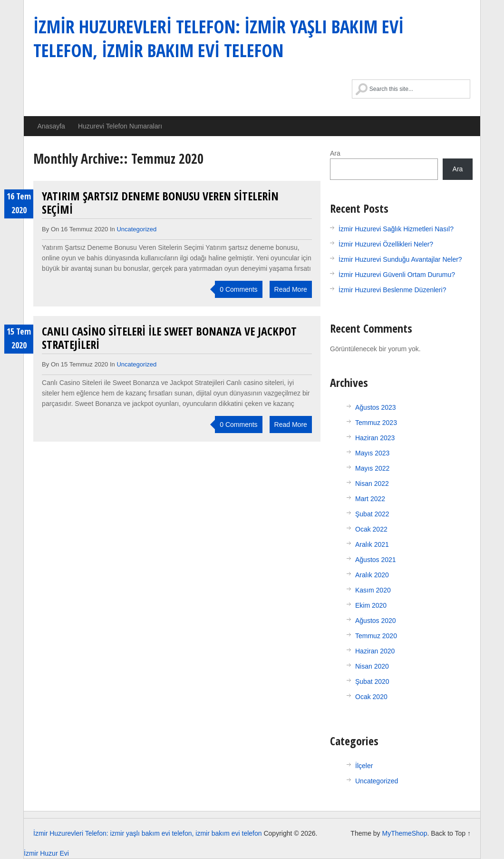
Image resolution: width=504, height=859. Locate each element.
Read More (291, 289)
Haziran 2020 (375, 651)
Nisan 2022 (372, 484)
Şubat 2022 (372, 514)
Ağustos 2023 (376, 407)
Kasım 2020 (373, 590)
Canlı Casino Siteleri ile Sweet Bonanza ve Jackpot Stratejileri (169, 338)
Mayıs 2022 (372, 468)
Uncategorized (136, 229)
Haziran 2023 (375, 438)
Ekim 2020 (371, 605)
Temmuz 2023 (376, 423)
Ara (335, 153)
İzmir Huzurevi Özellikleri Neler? (386, 244)
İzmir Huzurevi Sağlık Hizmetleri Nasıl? (396, 229)
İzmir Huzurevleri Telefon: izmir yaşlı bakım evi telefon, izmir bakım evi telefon (218, 38)
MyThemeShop (404, 833)
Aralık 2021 (372, 544)
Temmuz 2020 (376, 636)
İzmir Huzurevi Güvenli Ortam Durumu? (397, 275)
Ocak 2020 (371, 697)
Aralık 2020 (372, 575)
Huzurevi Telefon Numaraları (120, 126)
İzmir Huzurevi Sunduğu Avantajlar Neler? (400, 259)
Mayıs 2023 (372, 453)
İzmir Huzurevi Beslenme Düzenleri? (392, 290)
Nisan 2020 (372, 666)
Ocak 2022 (371, 529)
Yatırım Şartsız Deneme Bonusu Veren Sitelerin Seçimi (160, 202)
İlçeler (364, 766)
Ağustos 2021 (376, 560)
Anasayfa (51, 126)
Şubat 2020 (372, 681)
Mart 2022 (370, 499)
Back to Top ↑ (451, 833)
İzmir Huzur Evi (46, 853)
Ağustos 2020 (376, 621)
